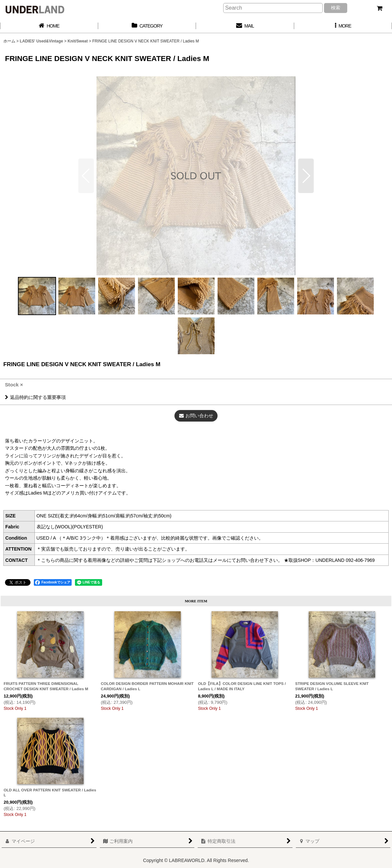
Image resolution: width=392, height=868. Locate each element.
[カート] (379, 8)
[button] (343, 26)
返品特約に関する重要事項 (35, 397)
